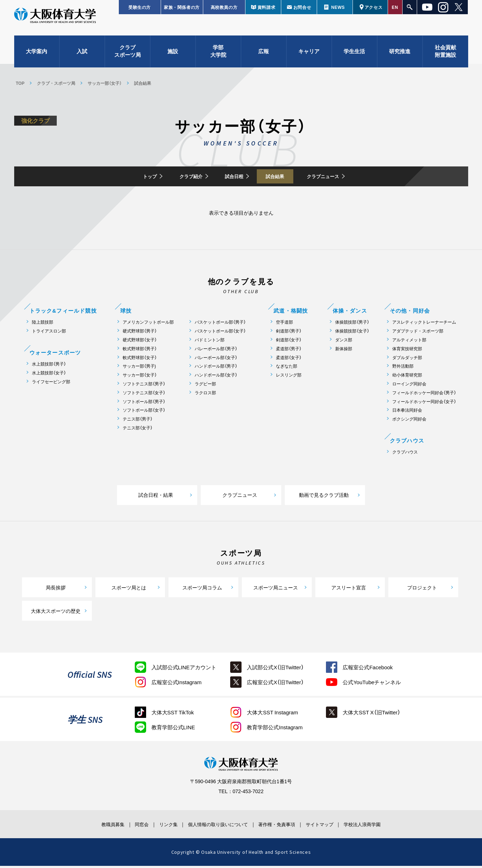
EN (395, 7)
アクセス (373, 7)
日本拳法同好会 (407, 413)
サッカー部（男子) (139, 369)
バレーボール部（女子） (216, 360)
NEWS (338, 7)
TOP (20, 83)
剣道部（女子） (289, 342)
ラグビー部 (205, 386)
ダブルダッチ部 (407, 360)
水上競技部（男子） (49, 366)
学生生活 (354, 57)
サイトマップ (334, 826)
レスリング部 (289, 377)
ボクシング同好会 (409, 421)
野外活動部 (403, 369)
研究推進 (400, 57)
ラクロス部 (205, 395)
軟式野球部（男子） (140, 351)
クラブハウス (405, 454)
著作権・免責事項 (284, 826)
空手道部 (284, 325)
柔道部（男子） (289, 351)
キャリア (309, 57)
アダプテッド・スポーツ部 (418, 333)
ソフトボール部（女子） (144, 413)
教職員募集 (90, 826)
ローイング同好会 (409, 386)
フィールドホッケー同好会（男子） (424, 395)
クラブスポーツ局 (128, 57)
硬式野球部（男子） (140, 333)
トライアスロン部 (49, 333)
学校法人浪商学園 (385, 826)
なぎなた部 (287, 369)
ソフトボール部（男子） (144, 404)
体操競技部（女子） (352, 333)
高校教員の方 (224, 7)
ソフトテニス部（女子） (144, 395)
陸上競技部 (43, 325)
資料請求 (266, 7)
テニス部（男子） (138, 421)
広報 (264, 57)
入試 (82, 57)
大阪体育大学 (55, 22)
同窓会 (126, 826)
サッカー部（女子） (105, 83)
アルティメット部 (409, 342)
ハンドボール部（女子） (216, 377)
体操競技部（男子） (352, 325)
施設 (173, 57)
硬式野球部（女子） (140, 342)
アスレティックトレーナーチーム (424, 325)
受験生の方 (140, 7)
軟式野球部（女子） (140, 360)
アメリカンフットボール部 (148, 325)
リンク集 (159, 826)
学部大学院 (218, 57)
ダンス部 (344, 342)
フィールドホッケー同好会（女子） (424, 404)
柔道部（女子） (289, 360)
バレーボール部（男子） (216, 351)
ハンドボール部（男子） (216, 369)
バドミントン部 (210, 342)
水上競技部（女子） (49, 375)
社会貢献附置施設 (445, 57)
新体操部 (344, 351)
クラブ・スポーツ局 (56, 83)
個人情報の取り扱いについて (216, 826)
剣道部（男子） (289, 333)
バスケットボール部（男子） (220, 325)
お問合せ (302, 7)
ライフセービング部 (51, 384)
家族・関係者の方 (182, 7)
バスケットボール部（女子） (220, 333)
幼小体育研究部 (407, 377)
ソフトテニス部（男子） (144, 386)
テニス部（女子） (138, 430)
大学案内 (37, 57)
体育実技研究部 (407, 351)
